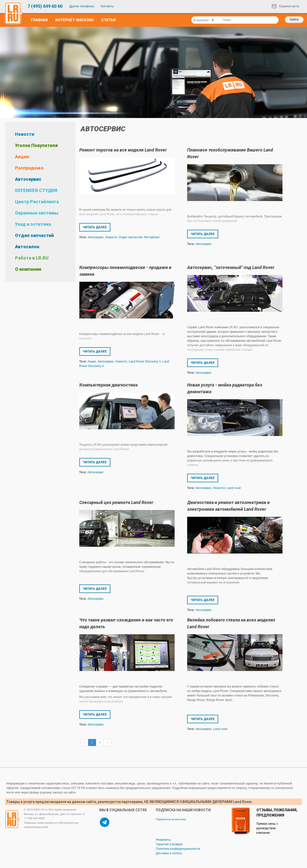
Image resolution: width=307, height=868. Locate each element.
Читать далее (95, 227)
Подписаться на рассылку (171, 819)
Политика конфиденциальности (178, 849)
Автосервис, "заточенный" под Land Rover (231, 267)
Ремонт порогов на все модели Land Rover (123, 150)
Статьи (108, 20)
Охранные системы (37, 213)
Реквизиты (163, 840)
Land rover (234, 488)
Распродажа (29, 168)
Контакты (107, 6)
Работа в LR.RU (32, 258)
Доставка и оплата (169, 853)
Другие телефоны (82, 6)
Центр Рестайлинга (37, 202)
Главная (39, 20)
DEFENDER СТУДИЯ (36, 190)
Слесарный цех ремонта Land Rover (116, 502)
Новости (25, 134)
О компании (28, 269)
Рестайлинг (152, 237)
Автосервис (28, 179)
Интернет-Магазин (74, 20)
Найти (294, 19)
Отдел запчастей (34, 235)
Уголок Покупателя (36, 145)
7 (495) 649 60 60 (45, 6)
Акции (22, 157)
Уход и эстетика (33, 224)
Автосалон (27, 247)
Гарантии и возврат (169, 844)
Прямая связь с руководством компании (267, 828)
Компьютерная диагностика (108, 385)
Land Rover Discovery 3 (145, 361)
